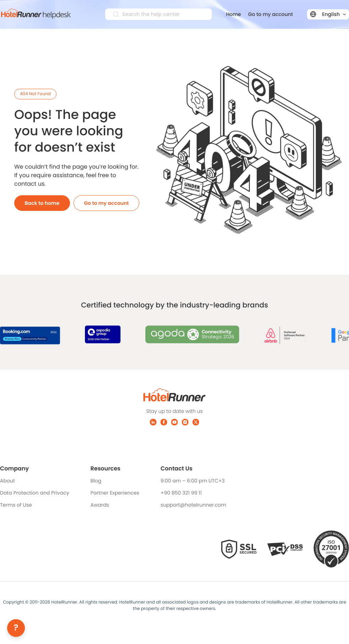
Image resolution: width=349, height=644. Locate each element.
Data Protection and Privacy (35, 493)
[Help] (16, 628)
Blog (96, 481)
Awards (100, 505)
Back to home (42, 203)
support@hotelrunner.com (194, 505)
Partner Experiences (115, 493)
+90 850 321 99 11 (181, 493)
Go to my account (270, 14)
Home (233, 14)
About (7, 481)
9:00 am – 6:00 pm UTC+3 (193, 481)
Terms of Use (16, 505)
